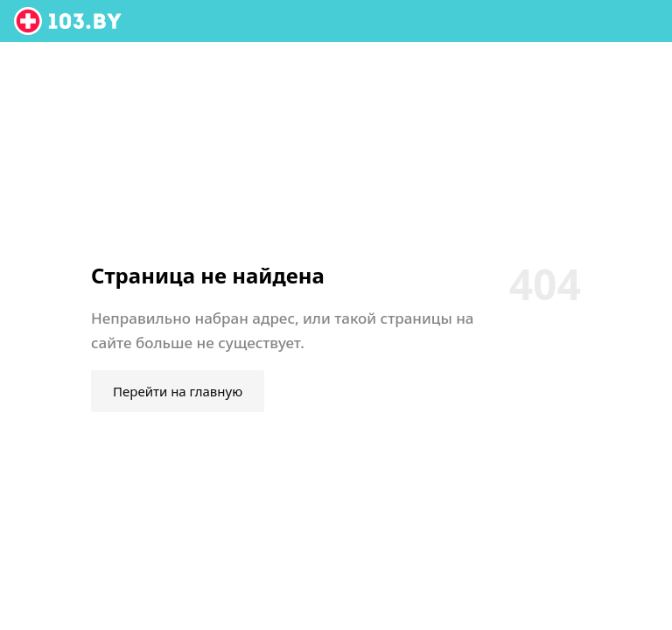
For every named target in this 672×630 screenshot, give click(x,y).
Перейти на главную (178, 391)
